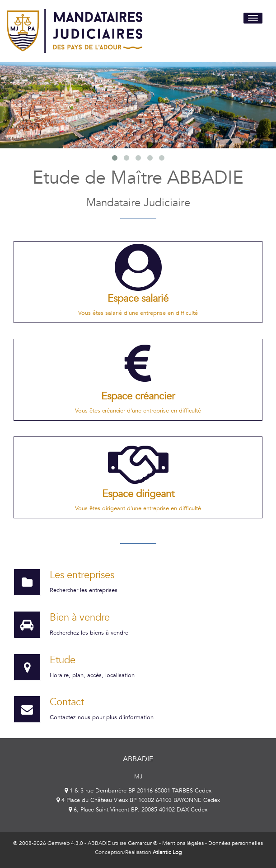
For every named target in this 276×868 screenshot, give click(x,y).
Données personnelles (236, 843)
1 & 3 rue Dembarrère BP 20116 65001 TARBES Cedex (138, 791)
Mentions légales (183, 843)
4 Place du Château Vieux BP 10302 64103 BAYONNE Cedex (138, 800)
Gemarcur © (143, 843)
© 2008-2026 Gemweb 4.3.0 (48, 843)
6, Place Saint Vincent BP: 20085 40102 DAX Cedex (138, 810)
